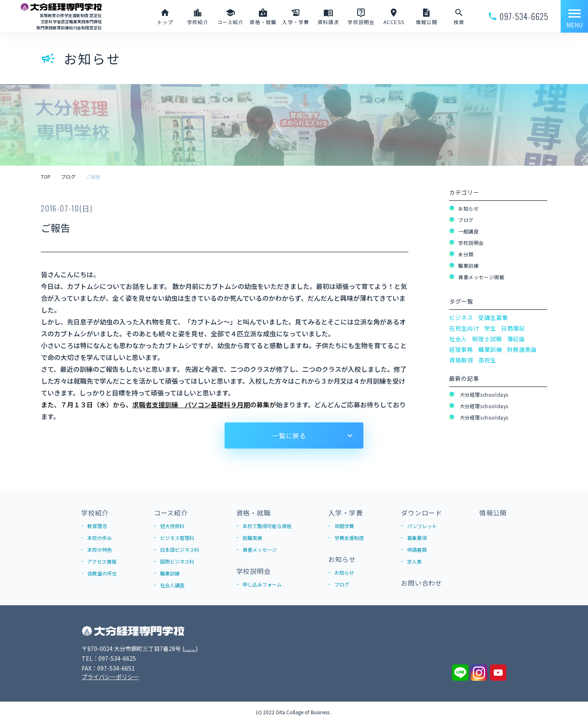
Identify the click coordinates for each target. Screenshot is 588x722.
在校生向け (464, 328)
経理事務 (461, 349)
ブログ (466, 220)
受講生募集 (493, 318)
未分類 (466, 254)
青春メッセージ (260, 550)
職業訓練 (468, 265)
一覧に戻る (289, 435)
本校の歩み (100, 538)
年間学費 (344, 526)
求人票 (414, 561)
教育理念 (97, 526)
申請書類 (417, 550)
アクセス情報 (102, 561)
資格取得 (461, 360)
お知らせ (468, 208)
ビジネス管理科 (177, 538)
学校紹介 (95, 513)
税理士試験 (487, 339)
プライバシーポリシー (110, 677)
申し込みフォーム (262, 584)
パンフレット (422, 526)
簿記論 (516, 339)
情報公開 (493, 513)
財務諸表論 (522, 349)
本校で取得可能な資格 (267, 526)
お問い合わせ (422, 583)
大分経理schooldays (483, 394)
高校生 (487, 360)
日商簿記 (513, 328)
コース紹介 (171, 513)
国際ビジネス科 (177, 561)
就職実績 (252, 538)
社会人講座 (172, 585)
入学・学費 (345, 513)
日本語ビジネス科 (180, 550)
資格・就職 (254, 513)
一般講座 (468, 231)
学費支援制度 (349, 538)
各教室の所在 (102, 573)
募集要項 (417, 538)
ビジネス (461, 318)
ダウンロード (422, 513)
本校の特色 (100, 550)
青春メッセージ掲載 (481, 277)
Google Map (200, 649)
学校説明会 (471, 243)
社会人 (458, 339)
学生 (490, 328)
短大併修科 (172, 526)
